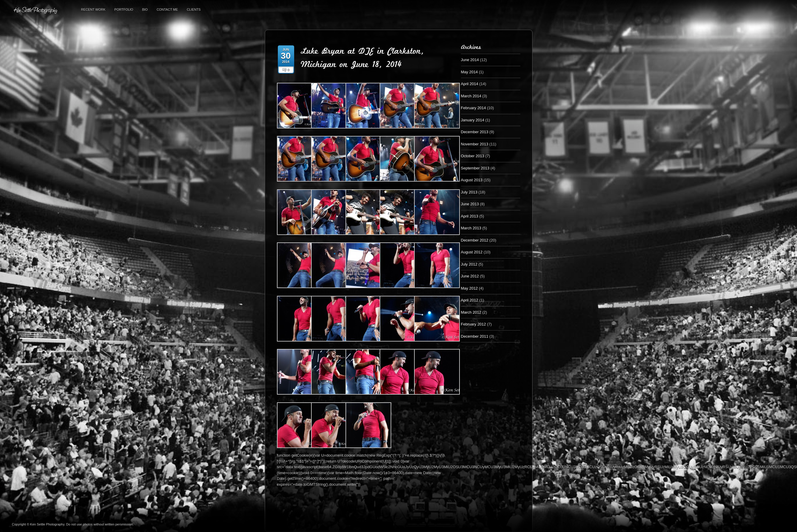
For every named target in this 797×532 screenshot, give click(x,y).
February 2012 (474, 324)
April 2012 (470, 300)
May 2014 (469, 72)
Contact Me (167, 9)
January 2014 (473, 120)
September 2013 (475, 168)
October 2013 (473, 156)
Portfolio (124, 9)
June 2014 (470, 60)
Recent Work (93, 9)
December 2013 (475, 132)
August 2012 (472, 252)
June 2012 (470, 276)
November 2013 (475, 144)
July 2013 (469, 192)
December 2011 (475, 336)
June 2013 (470, 204)
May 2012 (469, 288)
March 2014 (471, 96)
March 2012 (471, 312)
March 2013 (471, 228)
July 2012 (469, 264)
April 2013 (470, 216)
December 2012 (475, 240)
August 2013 (472, 180)
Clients (194, 9)
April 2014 (470, 84)
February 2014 (474, 108)
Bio (145, 9)
